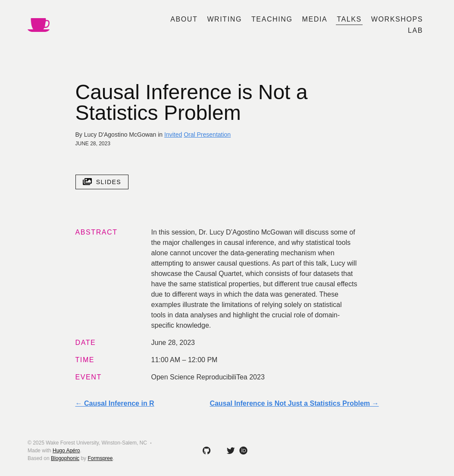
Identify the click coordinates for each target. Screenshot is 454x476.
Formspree (100, 458)
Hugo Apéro (66, 451)
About (184, 19)
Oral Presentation (207, 135)
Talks (349, 19)
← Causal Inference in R (115, 403)
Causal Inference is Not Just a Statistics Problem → (294, 403)
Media (315, 19)
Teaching (272, 19)
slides (102, 182)
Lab (415, 30)
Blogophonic (65, 458)
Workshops (397, 19)
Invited (173, 135)
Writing (224, 19)
